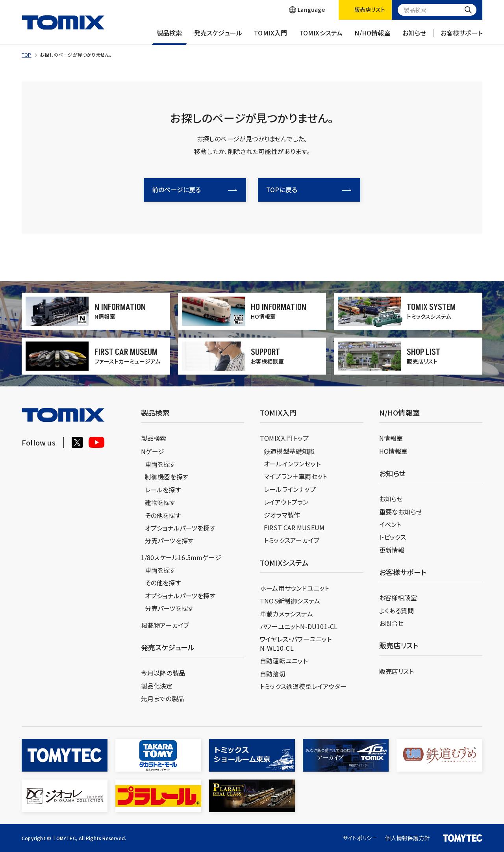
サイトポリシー (360, 838)
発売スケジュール (218, 37)
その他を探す (163, 515)
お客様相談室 (398, 598)
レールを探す (163, 490)
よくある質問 (397, 611)
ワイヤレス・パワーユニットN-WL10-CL (296, 643)
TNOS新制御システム (290, 601)
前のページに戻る (195, 189)
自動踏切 (273, 674)
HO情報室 (394, 451)
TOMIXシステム (321, 37)
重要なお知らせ (401, 512)
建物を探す (160, 502)
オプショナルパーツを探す (180, 528)
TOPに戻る (309, 189)
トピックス (393, 537)
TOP (27, 55)
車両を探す (160, 464)
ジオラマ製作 (282, 515)
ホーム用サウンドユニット (295, 588)
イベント (390, 524)
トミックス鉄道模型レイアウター (303, 686)
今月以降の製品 (163, 673)
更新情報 (392, 550)
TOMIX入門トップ (284, 438)
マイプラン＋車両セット (296, 476)
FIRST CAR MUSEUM (294, 527)
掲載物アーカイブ (165, 625)
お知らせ (414, 37)
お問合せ (392, 623)
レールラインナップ (290, 489)
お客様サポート (461, 37)
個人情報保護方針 (408, 838)
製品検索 (170, 37)
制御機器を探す (167, 477)
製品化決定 (157, 686)
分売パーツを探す (169, 540)
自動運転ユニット (284, 661)
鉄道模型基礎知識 (289, 451)
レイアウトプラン (286, 502)
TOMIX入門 (271, 37)
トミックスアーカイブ (292, 540)
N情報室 (391, 438)
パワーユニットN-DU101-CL (299, 626)
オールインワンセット (292, 464)
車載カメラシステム (286, 614)
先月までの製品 (163, 698)
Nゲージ (153, 451)
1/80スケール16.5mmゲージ (181, 557)
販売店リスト (397, 671)
